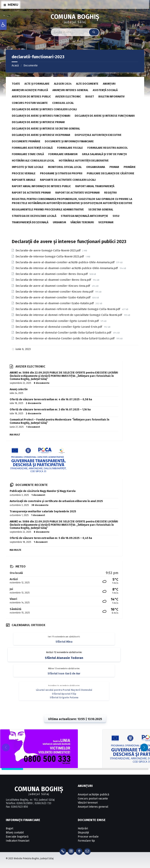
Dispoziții (83, 833)
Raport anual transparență (95, 186)
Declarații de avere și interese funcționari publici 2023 (69, 242)
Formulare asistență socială (32, 148)
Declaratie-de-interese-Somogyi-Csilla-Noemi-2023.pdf (50, 257)
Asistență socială (105, 90)
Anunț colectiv (19, 389)
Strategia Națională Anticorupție (84, 216)
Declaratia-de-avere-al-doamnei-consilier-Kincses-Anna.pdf (53, 286)
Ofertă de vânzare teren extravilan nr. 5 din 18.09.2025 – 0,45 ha (51, 538)
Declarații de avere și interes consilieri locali (44, 109)
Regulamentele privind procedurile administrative (48, 210)
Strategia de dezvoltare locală (34, 216)
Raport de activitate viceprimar (78, 193)
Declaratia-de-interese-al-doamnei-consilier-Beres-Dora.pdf (54, 280)
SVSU (116, 216)
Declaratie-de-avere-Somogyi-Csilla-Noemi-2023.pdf (48, 251)
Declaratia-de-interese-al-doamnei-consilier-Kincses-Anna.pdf (55, 292)
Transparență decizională (30, 222)
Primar (114, 167)
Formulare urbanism (63, 154)
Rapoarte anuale (24, 180)
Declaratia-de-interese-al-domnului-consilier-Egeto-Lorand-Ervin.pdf (59, 327)
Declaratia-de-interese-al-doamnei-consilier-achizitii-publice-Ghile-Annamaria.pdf (67, 268)
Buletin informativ (111, 97)
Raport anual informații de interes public (41, 186)
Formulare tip (86, 841)
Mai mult (15, 435)
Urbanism (59, 222)
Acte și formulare (37, 84)
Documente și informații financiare (69, 141)
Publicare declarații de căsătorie (111, 173)
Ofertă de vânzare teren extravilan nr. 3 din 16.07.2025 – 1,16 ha (50, 410)
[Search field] (75, 32)
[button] (144, 747)
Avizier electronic (68, 97)
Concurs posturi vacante (30, 103)
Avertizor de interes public (31, 97)
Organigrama (96, 167)
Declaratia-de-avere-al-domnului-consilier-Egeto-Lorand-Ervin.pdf (58, 321)
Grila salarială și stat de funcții (104, 154)
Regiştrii (110, 193)
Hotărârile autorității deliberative (84, 161)
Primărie (130, 167)
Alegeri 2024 (63, 84)
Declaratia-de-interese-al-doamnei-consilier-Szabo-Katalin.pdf (55, 303)
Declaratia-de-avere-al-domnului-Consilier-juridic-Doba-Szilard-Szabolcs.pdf (64, 333)
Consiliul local (63, 103)
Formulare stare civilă (28, 154)
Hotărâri (83, 828)
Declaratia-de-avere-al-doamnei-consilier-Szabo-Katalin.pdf (53, 298)
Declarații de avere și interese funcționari (105, 116)
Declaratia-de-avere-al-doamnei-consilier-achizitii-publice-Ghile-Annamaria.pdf (65, 262)
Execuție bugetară (17, 837)
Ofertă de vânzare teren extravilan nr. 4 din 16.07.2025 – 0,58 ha (51, 399)
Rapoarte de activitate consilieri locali (68, 180)
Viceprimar (106, 222)
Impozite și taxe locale (28, 167)
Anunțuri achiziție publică (30, 90)
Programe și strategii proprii (61, 173)
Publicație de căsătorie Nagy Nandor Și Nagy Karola (43, 491)
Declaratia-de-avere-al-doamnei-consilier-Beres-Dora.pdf (52, 274)
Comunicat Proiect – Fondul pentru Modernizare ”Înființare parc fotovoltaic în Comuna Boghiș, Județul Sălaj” (59, 421)
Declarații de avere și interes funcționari (41, 116)
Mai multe (16, 550)
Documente (31, 66)
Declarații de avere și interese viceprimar (41, 135)
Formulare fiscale (70, 148)
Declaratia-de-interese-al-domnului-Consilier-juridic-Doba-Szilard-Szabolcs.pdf (65, 338)
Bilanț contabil (15, 833)
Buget (90, 97)
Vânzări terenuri (82, 222)
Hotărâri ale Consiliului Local (33, 161)
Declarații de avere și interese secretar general (46, 129)
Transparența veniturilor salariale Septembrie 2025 (43, 511)
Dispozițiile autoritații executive (98, 135)
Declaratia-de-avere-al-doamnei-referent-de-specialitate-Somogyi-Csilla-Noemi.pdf (68, 309)
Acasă (15, 66)
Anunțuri (109, 84)
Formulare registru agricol (108, 148)
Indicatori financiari (18, 841)
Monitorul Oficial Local (65, 167)
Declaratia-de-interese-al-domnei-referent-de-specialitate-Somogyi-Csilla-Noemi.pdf (69, 315)
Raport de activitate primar (31, 193)
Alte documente (87, 84)
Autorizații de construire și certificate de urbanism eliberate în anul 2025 (56, 501)
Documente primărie (26, 141)
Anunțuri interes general (70, 90)
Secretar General (101, 210)
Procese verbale (24, 173)
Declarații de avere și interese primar (38, 122)
